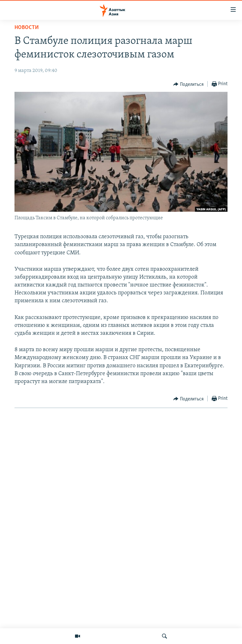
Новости (27, 28)
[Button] (188, 84)
